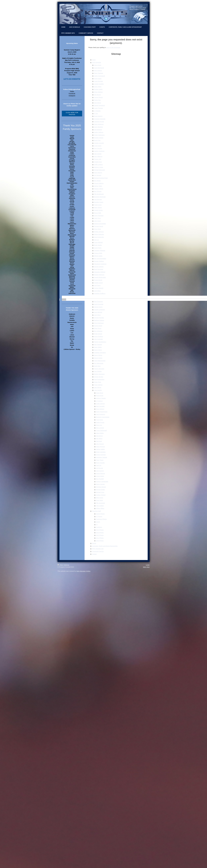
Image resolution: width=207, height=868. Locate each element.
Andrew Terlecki (101, 495)
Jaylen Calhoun (99, 132)
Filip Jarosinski (100, 503)
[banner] (72, 297)
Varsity (98, 522)
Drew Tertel (99, 500)
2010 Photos (100, 541)
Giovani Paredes (99, 318)
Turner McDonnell (101, 430)
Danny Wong (98, 350)
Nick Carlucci (98, 71)
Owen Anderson (99, 124)
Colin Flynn (97, 218)
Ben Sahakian (98, 331)
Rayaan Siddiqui (99, 261)
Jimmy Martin (100, 476)
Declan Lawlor (98, 89)
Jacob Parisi (98, 248)
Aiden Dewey (98, 208)
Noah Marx (97, 366)
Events (94, 543)
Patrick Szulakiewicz (100, 342)
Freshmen (99, 527)
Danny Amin (98, 65)
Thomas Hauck (99, 226)
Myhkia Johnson (99, 232)
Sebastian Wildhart (100, 272)
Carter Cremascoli (99, 76)
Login (148, 565)
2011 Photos (100, 538)
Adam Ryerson (101, 447)
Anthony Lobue (99, 167)
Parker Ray (97, 100)
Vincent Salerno (99, 183)
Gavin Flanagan (99, 216)
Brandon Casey (99, 202)
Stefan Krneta (100, 422)
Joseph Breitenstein (100, 277)
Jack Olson (97, 315)
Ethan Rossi (98, 328)
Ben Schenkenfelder (100, 259)
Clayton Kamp (98, 307)
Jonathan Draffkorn (100, 293)
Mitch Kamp (100, 498)
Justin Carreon (100, 404)
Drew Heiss (98, 229)
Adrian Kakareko (99, 234)
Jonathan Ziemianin (100, 353)
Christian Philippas (100, 251)
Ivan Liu (96, 240)
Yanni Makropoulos (100, 361)
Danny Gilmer (98, 355)
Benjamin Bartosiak (100, 197)
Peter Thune (100, 460)
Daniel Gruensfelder (100, 224)
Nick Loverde (100, 428)
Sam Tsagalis (98, 345)
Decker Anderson (99, 275)
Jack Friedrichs (101, 414)
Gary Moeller (98, 371)
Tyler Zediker (100, 506)
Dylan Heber (98, 87)
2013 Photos (100, 533)
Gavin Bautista (98, 127)
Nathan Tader (98, 186)
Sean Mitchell (98, 312)
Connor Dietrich (99, 288)
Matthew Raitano (99, 320)
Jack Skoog (98, 103)
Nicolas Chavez (99, 138)
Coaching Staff (96, 511)
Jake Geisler (98, 154)
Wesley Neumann (99, 374)
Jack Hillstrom (98, 156)
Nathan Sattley (100, 449)
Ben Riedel (97, 181)
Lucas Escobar (99, 81)
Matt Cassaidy (100, 406)
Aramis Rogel (98, 326)
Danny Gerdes (100, 484)
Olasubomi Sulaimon (100, 264)
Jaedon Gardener (99, 151)
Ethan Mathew (98, 92)
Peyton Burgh (98, 280)
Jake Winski (98, 388)
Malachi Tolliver (99, 189)
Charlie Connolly (99, 143)
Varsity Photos (100, 514)
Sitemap (67, 565)
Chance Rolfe (98, 253)
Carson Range (98, 97)
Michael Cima (100, 492)
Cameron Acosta (99, 122)
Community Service (98, 551)
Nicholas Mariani (101, 487)
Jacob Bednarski (99, 68)
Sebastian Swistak (102, 457)
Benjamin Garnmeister (103, 417)
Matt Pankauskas (99, 379)
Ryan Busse (100, 396)
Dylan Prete (98, 382)
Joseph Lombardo (99, 310)
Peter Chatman (99, 73)
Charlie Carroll (98, 283)
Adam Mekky (100, 433)
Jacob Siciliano (99, 336)
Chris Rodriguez (99, 323)
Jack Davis (97, 285)
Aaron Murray (98, 173)
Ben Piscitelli (100, 479)
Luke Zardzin (98, 390)
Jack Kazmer (100, 471)
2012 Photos (100, 535)
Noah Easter (98, 79)
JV (97, 525)
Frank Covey (98, 205)
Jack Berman (98, 199)
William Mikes (100, 508)
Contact (94, 554)
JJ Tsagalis (97, 111)
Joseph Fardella (99, 84)
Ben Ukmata (98, 191)
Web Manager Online (83, 571)
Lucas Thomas (98, 108)
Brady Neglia (98, 245)
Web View (146, 567)
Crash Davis (98, 146)
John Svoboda (98, 339)
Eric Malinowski (99, 363)
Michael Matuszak (99, 170)
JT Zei (96, 114)
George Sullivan (99, 267)
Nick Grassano (98, 302)
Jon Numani (98, 175)
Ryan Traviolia (100, 463)
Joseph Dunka (98, 210)
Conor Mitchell (98, 242)
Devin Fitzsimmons (102, 412)
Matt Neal (99, 441)
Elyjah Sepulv (98, 334)
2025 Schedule (97, 62)
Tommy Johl (98, 159)
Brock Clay (97, 140)
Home (94, 60)
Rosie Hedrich (98, 116)
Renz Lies (99, 425)
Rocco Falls (98, 213)
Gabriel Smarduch (99, 105)
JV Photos (99, 516)
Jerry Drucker (98, 148)
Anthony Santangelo (102, 482)
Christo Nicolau (99, 377)
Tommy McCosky (99, 369)
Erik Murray (98, 95)
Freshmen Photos (101, 519)
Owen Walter (98, 347)
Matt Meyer (99, 436)
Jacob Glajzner (101, 473)
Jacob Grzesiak (99, 304)
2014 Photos (100, 530)
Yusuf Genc (100, 420)
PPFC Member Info (98, 549)
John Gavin (97, 221)
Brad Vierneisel (99, 269)
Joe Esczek (100, 468)
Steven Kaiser (98, 358)
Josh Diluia (97, 291)
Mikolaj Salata (98, 256)
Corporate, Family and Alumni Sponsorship (105, 546)
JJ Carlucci (99, 401)
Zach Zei (99, 465)
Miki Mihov (99, 439)
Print (60, 565)
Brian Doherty (100, 409)
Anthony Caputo (101, 398)
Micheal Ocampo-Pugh (101, 178)
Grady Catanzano (99, 135)
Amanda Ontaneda (100, 119)
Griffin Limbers (98, 165)
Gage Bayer (100, 393)
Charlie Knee (98, 162)
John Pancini (100, 444)
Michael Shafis (100, 490)
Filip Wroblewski (99, 194)
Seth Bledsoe (98, 130)
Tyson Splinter (98, 385)
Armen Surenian (101, 455)
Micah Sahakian (101, 452)
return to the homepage (113, 47)
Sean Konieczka (99, 237)
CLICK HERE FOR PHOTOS (72, 114)
